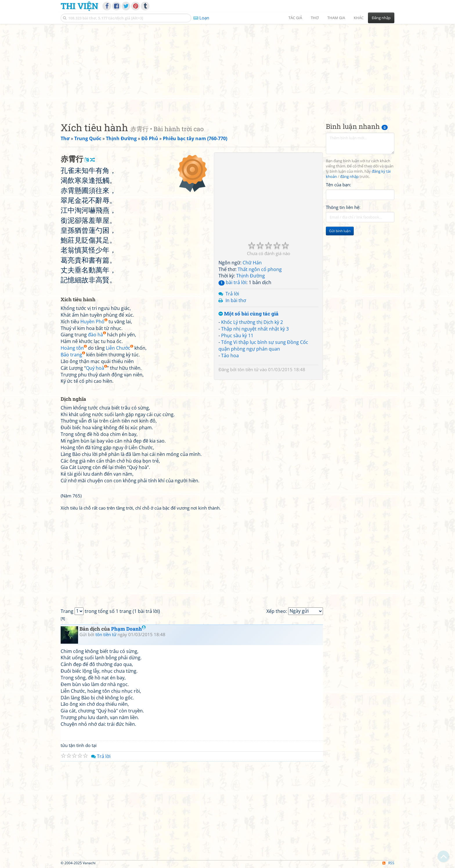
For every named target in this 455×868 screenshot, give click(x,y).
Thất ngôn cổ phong (260, 269)
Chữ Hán (252, 263)
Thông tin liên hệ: (343, 207)
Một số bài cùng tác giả (249, 314)
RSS (388, 863)
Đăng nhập (381, 18)
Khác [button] (359, 18)
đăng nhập (349, 177)
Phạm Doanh (128, 629)
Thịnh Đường (251, 276)
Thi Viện (79, 6)
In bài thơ (236, 300)
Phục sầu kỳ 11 (237, 335)
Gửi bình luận (340, 231)
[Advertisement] (228, 68)
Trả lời (232, 294)
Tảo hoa (230, 355)
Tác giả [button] (295, 18)
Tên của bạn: (338, 185)
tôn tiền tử (248, 369)
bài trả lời (232, 282)
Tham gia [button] (336, 18)
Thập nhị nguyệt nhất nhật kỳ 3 (255, 329)
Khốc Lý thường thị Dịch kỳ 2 (252, 322)
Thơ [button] (315, 18)
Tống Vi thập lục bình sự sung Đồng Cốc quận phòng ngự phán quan (263, 345)
